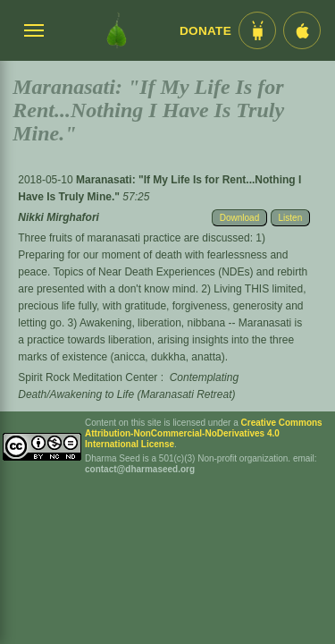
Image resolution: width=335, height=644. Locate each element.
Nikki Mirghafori (59, 217)
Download (239, 218)
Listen (291, 218)
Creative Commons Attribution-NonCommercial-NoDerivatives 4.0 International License (204, 433)
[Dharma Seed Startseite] (117, 30)
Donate (205, 31)
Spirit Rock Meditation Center (88, 377)
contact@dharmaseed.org (140, 469)
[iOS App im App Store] (302, 30)
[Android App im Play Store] (257, 30)
